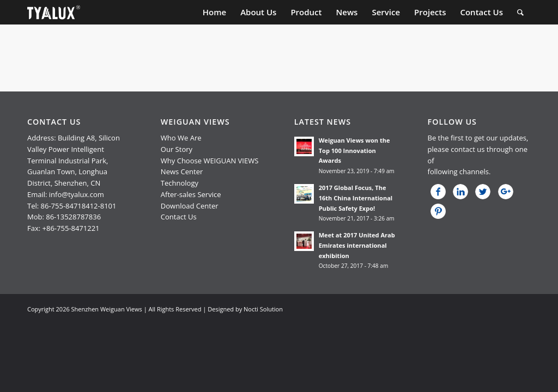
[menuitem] (214, 12)
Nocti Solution (263, 309)
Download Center (190, 206)
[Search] (520, 12)
